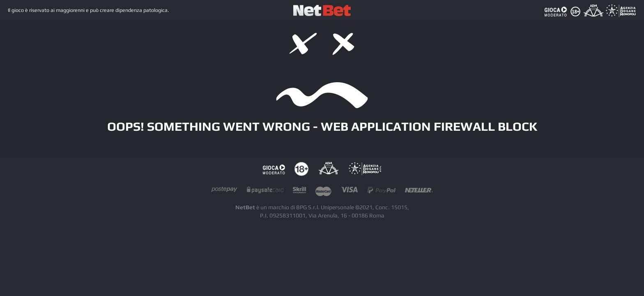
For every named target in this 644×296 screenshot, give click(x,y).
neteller (419, 192)
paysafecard (265, 192)
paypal (381, 192)
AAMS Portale (365, 169)
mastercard (323, 192)
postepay (224, 192)
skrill (299, 192)
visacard (349, 192)
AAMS (328, 169)
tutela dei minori (301, 169)
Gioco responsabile (274, 169)
